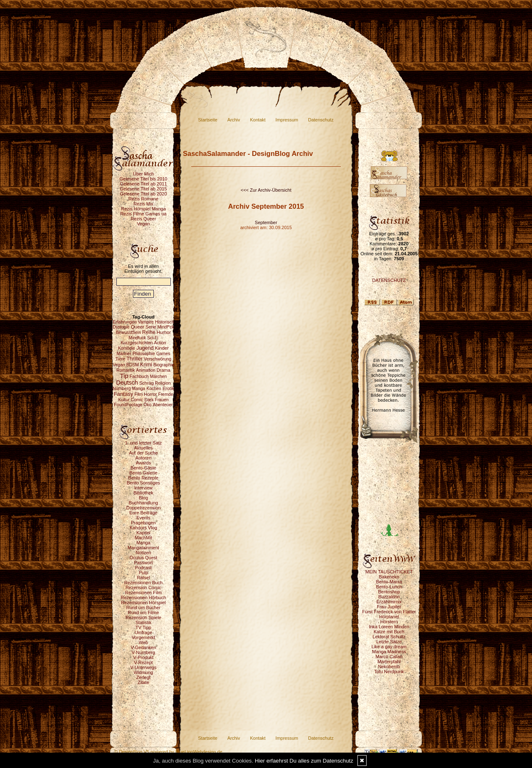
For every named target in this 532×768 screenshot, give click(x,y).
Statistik (144, 622)
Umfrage (143, 632)
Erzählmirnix (389, 602)
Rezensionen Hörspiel (143, 603)
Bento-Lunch (389, 587)
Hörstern (389, 622)
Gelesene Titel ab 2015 (143, 189)
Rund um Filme (144, 612)
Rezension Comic (143, 588)
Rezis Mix (143, 204)
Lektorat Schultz (389, 637)
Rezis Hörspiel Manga (143, 209)
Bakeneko (389, 577)
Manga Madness (389, 652)
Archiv (234, 120)
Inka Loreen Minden (389, 627)
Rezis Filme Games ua (143, 214)
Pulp (143, 573)
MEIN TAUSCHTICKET (389, 572)
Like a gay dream (389, 647)
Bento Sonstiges (143, 483)
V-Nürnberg (143, 652)
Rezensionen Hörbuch (144, 598)
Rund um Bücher (144, 607)
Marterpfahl (389, 662)
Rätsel (143, 578)
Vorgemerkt (143, 637)
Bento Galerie (143, 473)
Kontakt (258, 120)
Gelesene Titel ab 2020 (143, 194)
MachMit (143, 538)
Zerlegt (143, 677)
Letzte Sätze (389, 642)
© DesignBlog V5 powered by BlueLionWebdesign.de (168, 752)
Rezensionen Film (143, 593)
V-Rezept (143, 662)
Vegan (143, 224)
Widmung (143, 672)
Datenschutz (321, 120)
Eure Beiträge (143, 513)
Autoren (144, 458)
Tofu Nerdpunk (389, 672)
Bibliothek (143, 493)
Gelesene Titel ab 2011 (143, 184)
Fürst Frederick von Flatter (389, 612)
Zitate (143, 682)
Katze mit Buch (389, 632)
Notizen (143, 553)
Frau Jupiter (389, 607)
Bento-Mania (389, 582)
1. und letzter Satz (144, 443)
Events (143, 518)
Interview (143, 488)
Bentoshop (389, 592)
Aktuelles (144, 448)
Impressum (287, 120)
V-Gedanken (143, 647)
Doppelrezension (144, 508)
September (266, 222)
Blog (143, 498)
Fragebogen (143, 523)
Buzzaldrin (389, 597)
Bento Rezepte (144, 478)
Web (143, 642)
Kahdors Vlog (143, 528)
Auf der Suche (143, 453)
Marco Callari (389, 657)
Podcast (143, 568)
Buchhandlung (143, 503)
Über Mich (143, 174)
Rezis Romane (143, 199)
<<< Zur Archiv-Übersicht (266, 190)
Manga (143, 543)
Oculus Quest (144, 558)
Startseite (208, 120)
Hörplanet (389, 617)
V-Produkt (143, 657)
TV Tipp (143, 627)
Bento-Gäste (143, 468)
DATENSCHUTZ (389, 280)
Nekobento (389, 667)
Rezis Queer (143, 219)
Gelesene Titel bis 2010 (144, 179)
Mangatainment (143, 548)
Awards (143, 463)
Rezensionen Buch (143, 583)
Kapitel (143, 533)
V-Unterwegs (144, 667)
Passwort (143, 563)
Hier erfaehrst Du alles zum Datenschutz (304, 761)
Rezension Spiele (143, 617)
